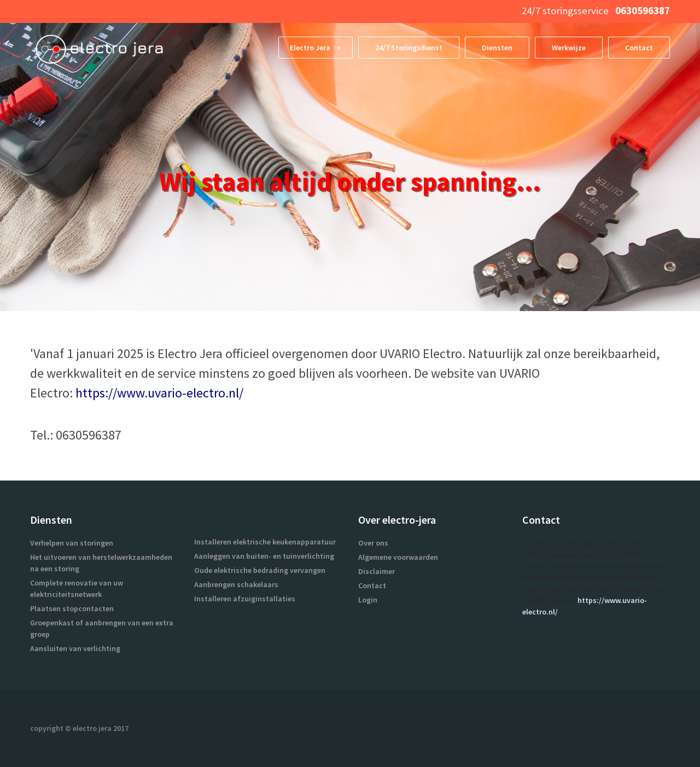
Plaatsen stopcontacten (72, 608)
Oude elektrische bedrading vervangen (260, 570)
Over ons (373, 543)
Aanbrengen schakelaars (236, 584)
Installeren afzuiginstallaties (245, 599)
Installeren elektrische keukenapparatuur (265, 542)
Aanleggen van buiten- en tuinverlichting (264, 556)
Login (368, 600)
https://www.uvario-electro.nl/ (159, 393)
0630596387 (641, 11)
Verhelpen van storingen (72, 543)
